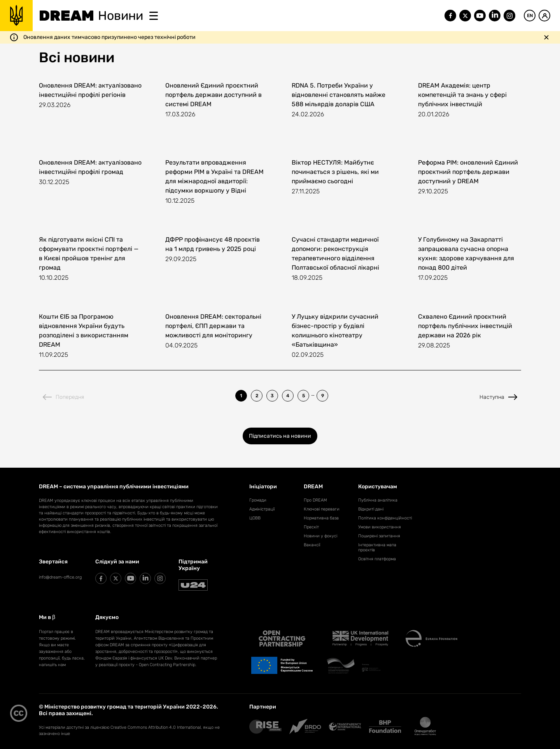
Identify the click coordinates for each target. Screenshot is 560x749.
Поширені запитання (379, 536)
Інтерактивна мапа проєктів (377, 547)
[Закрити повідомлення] (546, 37)
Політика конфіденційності (385, 518)
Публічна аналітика (378, 500)
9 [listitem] (323, 396)
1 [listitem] (241, 396)
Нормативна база (321, 518)
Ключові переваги (322, 509)
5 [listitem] (304, 396)
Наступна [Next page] (498, 397)
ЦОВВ (255, 518)
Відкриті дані (371, 509)
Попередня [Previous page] (63, 397)
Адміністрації (262, 509)
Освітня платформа (377, 559)
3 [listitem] (272, 396)
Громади (258, 500)
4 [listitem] (288, 396)
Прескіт (311, 527)
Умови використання (380, 527)
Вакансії (312, 545)
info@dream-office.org (60, 577)
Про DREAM (315, 500)
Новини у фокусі (320, 536)
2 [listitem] (257, 396)
